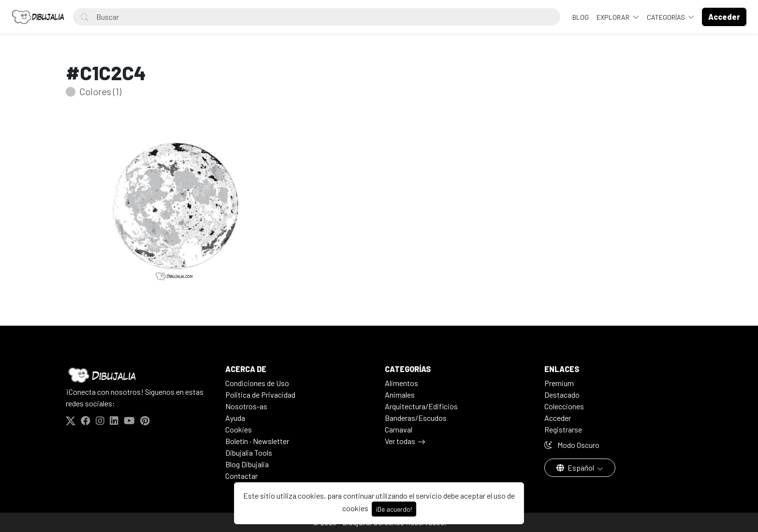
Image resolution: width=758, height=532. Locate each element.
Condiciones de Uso (257, 383)
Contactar (241, 476)
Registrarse (563, 429)
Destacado (562, 395)
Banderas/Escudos (416, 418)
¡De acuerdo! (394, 509)
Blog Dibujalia (247, 464)
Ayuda (235, 418)
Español (576, 467)
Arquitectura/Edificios (421, 406)
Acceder (558, 418)
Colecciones (564, 406)
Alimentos (401, 383)
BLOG (581, 17)
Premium (559, 383)
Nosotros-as (246, 406)
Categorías (667, 17)
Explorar (614, 17)
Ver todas (400, 441)
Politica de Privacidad (260, 395)
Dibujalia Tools (249, 453)
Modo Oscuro (572, 445)
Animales (400, 395)
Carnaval (399, 429)
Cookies (239, 429)
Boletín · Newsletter (257, 441)
